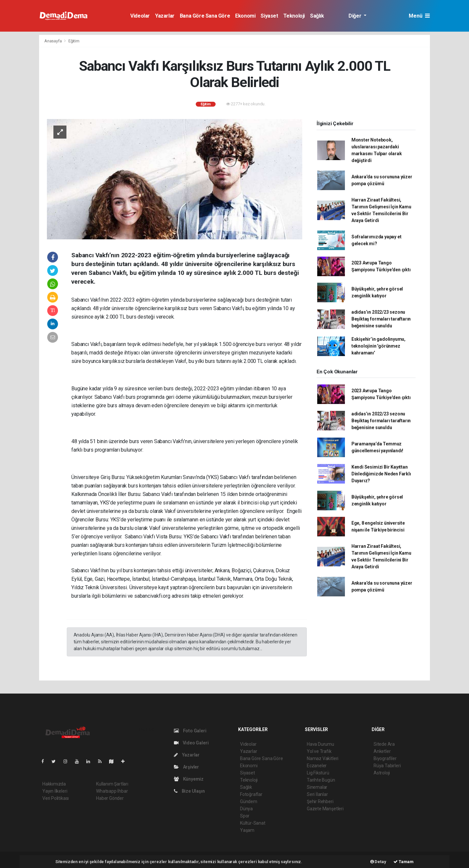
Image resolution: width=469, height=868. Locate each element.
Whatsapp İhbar (112, 791)
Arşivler (186, 767)
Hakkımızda (54, 784)
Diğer (355, 16)
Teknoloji (294, 16)
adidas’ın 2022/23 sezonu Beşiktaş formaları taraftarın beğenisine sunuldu (381, 319)
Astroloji (382, 773)
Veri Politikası (56, 798)
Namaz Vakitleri (323, 758)
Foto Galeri (190, 731)
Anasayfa (53, 41)
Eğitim (74, 41)
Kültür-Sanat (253, 823)
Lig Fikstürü (318, 773)
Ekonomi (245, 16)
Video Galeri (191, 743)
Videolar (140, 16)
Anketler (382, 751)
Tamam (404, 862)
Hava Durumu (320, 744)
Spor (245, 816)
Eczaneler (317, 766)
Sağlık (317, 16)
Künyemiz (189, 779)
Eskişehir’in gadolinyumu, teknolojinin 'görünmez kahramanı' (378, 346)
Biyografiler (385, 758)
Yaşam (247, 830)
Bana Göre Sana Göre (205, 16)
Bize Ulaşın (189, 791)
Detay (378, 862)
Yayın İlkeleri (55, 791)
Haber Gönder (110, 798)
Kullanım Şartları (112, 784)
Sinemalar (317, 787)
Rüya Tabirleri (387, 766)
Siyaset (269, 16)
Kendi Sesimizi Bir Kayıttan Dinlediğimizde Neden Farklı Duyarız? (381, 474)
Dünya (246, 809)
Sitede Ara (384, 744)
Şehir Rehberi (320, 801)
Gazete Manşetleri (325, 809)
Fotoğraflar (251, 794)
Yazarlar (165, 16)
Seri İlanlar (317, 794)
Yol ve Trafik (319, 751)
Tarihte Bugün (321, 780)
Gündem (249, 801)
